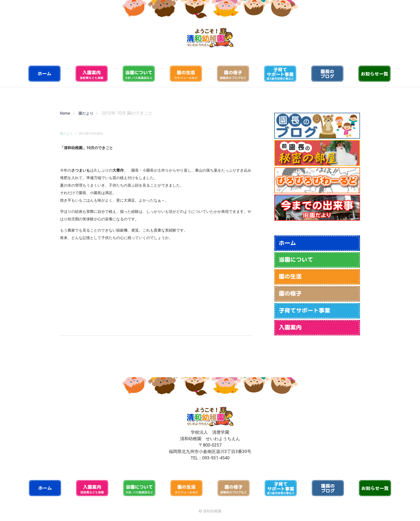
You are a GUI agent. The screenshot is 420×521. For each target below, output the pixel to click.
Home (65, 113)
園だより (86, 113)
